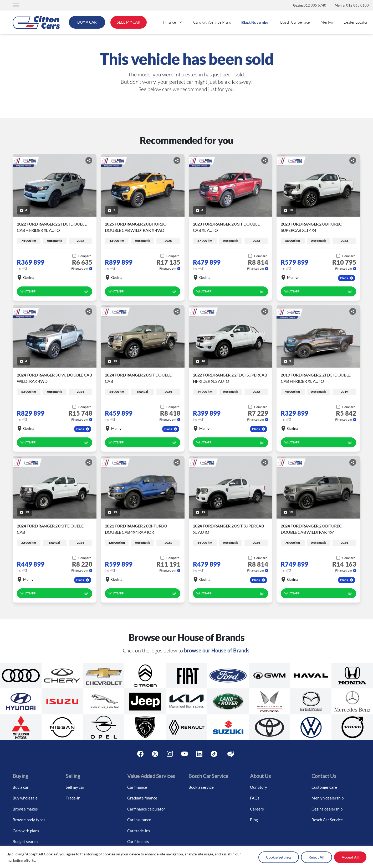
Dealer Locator (356, 22)
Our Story (259, 787)
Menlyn (327, 22)
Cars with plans (26, 831)
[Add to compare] (82, 256)
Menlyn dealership (328, 798)
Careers (257, 809)
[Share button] (89, 160)
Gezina (25, 278)
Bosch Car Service (295, 22)
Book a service (201, 787)
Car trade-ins (139, 831)
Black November (256, 22)
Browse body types (29, 820)
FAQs (255, 798)
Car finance (137, 787)
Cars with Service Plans (212, 22)
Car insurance (139, 820)
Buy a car (21, 787)
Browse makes (25, 809)
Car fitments (138, 841)
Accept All (350, 857)
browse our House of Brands (217, 650)
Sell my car (75, 787)
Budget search (25, 841)
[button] (16, 5)
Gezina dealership (327, 809)
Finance (175, 22)
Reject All (316, 857)
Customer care (324, 787)
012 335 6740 (310, 5)
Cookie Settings (279, 857)
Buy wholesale (25, 798)
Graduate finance (142, 798)
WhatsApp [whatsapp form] (55, 291)
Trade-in (73, 798)
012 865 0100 (352, 5)
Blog (254, 820)
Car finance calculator (146, 809)
